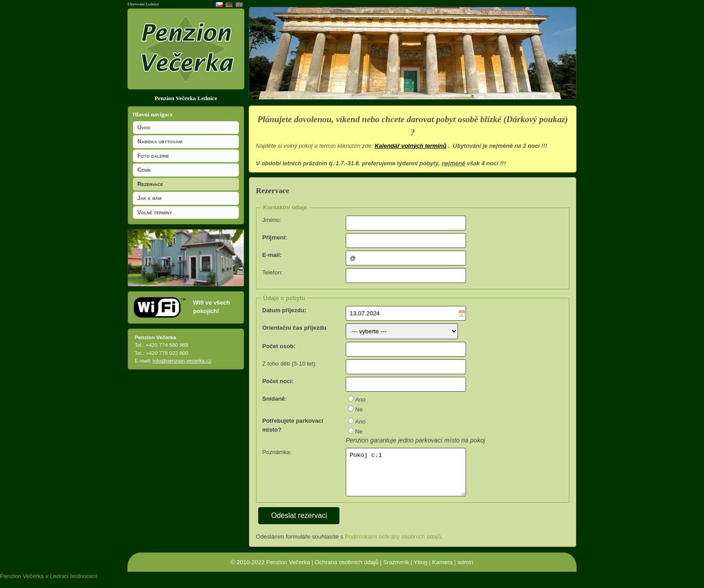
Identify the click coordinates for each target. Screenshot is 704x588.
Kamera (443, 569)
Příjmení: (275, 237)
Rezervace (150, 184)
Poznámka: (277, 452)
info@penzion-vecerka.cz (182, 360)
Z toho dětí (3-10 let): (289, 364)
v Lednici (57, 583)
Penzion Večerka (288, 569)
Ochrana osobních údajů (347, 569)
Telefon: (273, 272)
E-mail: (272, 255)
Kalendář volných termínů (410, 146)
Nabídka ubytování (160, 141)
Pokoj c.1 (406, 476)
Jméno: (272, 220)
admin (465, 569)
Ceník (144, 170)
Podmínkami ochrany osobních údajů (393, 544)
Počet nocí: (278, 381)
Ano (360, 400)
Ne (359, 409)
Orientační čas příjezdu (294, 328)
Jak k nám (150, 198)
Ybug (421, 569)
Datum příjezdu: (284, 310)
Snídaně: (275, 399)
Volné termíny (155, 212)
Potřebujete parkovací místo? (293, 425)
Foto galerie (153, 156)
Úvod (144, 128)
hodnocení (84, 583)
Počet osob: (279, 346)
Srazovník (396, 569)
